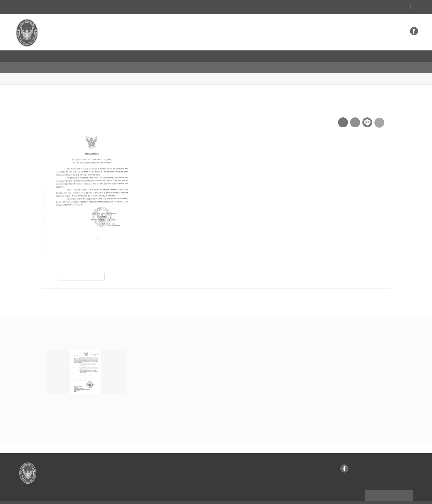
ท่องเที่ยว (118, 56)
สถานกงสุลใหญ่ (58, 56)
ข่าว (91, 56)
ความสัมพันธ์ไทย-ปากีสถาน (289, 56)
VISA (221, 56)
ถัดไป (378, 288)
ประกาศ (85, 68)
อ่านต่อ (56, 415)
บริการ (246, 56)
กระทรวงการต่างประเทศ (380, 56)
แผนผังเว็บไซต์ (389, 484)
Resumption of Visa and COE (127, 68)
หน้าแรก (24, 56)
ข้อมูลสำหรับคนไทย (184, 56)
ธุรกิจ (146, 56)
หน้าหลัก (50, 68)
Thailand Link (337, 56)
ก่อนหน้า (58, 288)
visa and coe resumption (82, 266)
